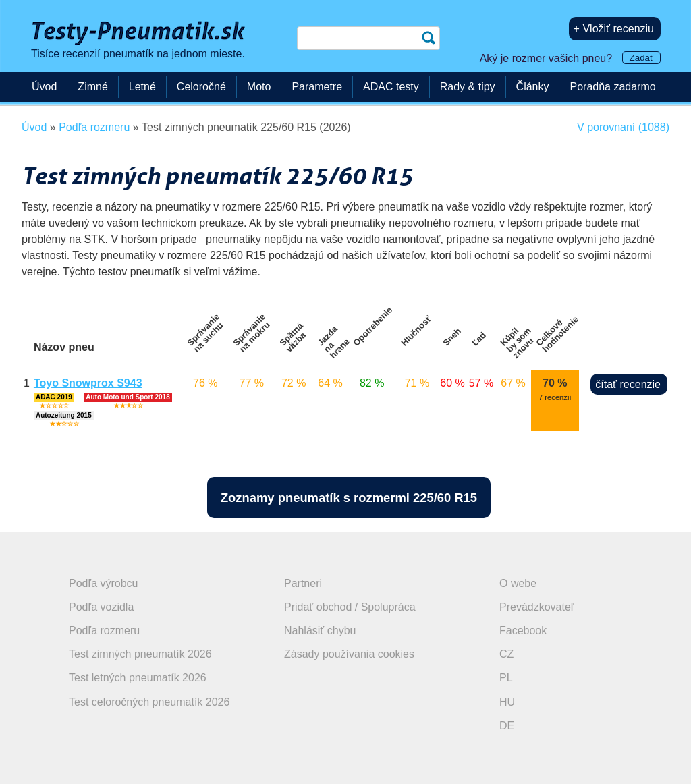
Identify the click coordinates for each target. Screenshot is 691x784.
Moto (259, 87)
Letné (142, 87)
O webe (518, 583)
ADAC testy (391, 87)
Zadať (641, 58)
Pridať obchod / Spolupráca (350, 607)
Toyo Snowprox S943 (88, 383)
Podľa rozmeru (104, 631)
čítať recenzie (628, 384)
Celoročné (201, 87)
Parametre (317, 87)
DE (507, 726)
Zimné (92, 87)
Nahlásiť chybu (320, 631)
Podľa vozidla (101, 607)
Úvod (44, 87)
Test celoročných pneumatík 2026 (149, 702)
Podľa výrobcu (104, 583)
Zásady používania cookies (349, 654)
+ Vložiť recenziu (614, 29)
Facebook (523, 631)
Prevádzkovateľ (537, 607)
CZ (506, 654)
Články (533, 87)
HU (507, 702)
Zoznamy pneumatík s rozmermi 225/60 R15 (349, 498)
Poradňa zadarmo (612, 87)
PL (506, 678)
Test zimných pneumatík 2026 (140, 654)
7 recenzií (555, 397)
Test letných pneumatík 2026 (138, 678)
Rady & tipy (468, 87)
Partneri (303, 583)
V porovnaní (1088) (623, 127)
